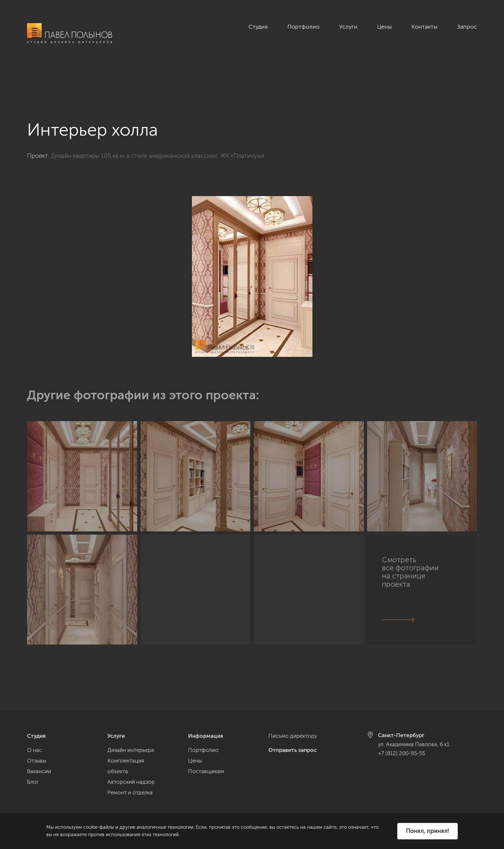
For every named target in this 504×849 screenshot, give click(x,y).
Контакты (424, 27)
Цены (384, 27)
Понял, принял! (428, 831)
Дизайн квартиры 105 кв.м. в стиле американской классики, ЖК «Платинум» (158, 120)
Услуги (348, 27)
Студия (258, 27)
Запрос (467, 27)
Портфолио (303, 27)
